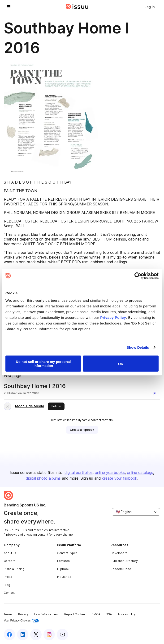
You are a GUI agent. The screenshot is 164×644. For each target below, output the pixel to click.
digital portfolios (79, 473)
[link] (150, 7)
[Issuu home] (77, 7)
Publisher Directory (124, 561)
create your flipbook (120, 478)
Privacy (23, 614)
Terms (8, 614)
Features (63, 561)
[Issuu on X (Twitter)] (36, 635)
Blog (7, 585)
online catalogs (140, 473)
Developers (119, 553)
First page (12, 376)
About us (10, 553)
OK (121, 364)
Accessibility (126, 614)
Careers (10, 561)
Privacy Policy (113, 317)
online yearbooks (110, 473)
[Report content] (155, 394)
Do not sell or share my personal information (43, 364)
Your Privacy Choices (21, 621)
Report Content (75, 614)
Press (8, 577)
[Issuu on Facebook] (9, 635)
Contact (9, 593)
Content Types (67, 553)
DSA (109, 614)
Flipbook (63, 569)
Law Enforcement (46, 614)
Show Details (138, 347)
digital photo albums (43, 478)
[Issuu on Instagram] (49, 635)
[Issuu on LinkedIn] (23, 635)
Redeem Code (121, 569)
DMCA (96, 614)
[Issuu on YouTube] (62, 635)
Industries (64, 577)
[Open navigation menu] (9, 7)
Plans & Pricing (14, 569)
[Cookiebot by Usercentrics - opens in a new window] (138, 276)
